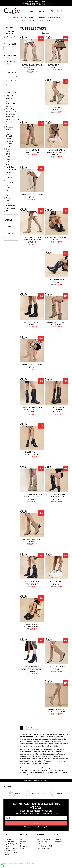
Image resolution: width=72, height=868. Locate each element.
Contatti (23, 839)
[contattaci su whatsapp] (3, 865)
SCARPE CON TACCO (29, 20)
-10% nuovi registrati (36, 2)
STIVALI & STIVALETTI (56, 17)
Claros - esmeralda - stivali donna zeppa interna (56, 410)
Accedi (42, 11)
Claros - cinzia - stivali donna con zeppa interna (32, 410)
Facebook (58, 839)
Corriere (18, 794)
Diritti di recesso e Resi (44, 846)
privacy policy (44, 827)
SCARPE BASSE (45, 20)
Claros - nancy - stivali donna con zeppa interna (32, 67)
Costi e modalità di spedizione (43, 843)
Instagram (58, 842)
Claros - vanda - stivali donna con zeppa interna (32, 497)
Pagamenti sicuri (61, 794)
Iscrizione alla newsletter (25, 847)
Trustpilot (7, 786)
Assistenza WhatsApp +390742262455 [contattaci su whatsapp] (36, 781)
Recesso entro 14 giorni (39, 793)
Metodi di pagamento (44, 839)
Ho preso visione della (37, 827)
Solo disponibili (10, 37)
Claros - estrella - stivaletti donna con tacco (32, 669)
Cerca (31, 11)
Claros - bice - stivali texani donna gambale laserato (56, 152)
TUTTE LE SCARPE (28, 17)
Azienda (23, 842)
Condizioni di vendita (43, 848)
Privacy (23, 844)
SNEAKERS (41, 17)
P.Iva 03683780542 (11, 848)
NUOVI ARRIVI (13, 17)
